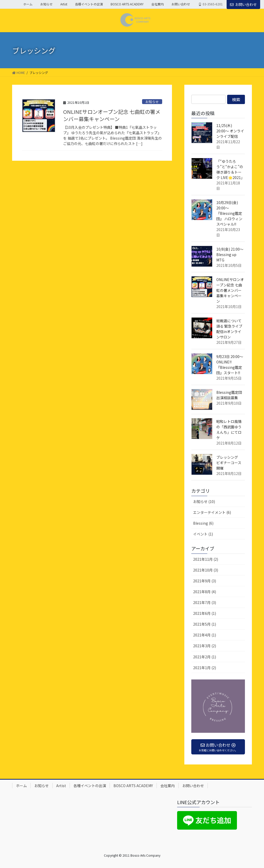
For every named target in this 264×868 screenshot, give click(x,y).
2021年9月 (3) (205, 581)
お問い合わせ (181, 4)
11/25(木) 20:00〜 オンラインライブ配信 (230, 131)
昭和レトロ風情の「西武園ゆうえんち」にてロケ (229, 429)
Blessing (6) (203, 523)
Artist (64, 4)
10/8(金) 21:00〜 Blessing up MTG (230, 254)
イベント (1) (203, 534)
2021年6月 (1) (205, 613)
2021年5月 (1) (205, 624)
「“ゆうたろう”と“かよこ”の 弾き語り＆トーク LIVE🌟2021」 (230, 169)
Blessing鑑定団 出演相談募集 (229, 395)
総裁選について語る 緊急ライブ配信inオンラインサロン (229, 329)
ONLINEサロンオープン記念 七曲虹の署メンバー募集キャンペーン (112, 115)
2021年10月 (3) (206, 570)
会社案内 (158, 4)
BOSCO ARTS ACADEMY (127, 4)
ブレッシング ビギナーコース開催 (229, 463)
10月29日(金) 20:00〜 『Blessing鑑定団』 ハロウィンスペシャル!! (229, 213)
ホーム (28, 4)
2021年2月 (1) (205, 657)
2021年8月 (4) (205, 592)
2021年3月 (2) (205, 646)
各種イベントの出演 (89, 4)
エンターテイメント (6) (212, 512)
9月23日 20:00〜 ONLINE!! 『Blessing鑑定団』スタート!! (230, 365)
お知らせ (46, 4)
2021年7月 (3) (205, 602)
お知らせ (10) (204, 501)
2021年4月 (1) (205, 635)
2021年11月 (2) (206, 559)
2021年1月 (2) (205, 668)
